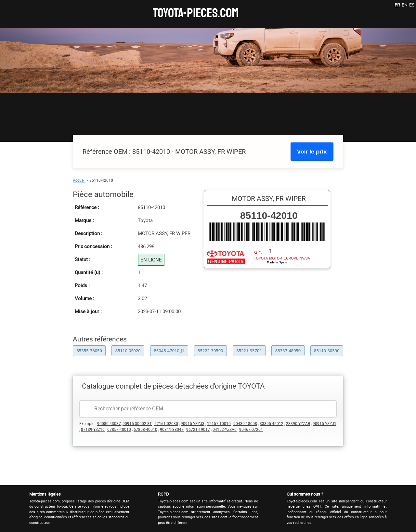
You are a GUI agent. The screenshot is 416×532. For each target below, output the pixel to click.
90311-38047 (172, 430)
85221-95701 (249, 351)
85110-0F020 (128, 351)
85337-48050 (288, 351)
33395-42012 (272, 424)
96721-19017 (198, 430)
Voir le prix (312, 151)
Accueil (79, 180)
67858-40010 (145, 430)
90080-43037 (109, 424)
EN (405, 5)
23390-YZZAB (298, 424)
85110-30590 (327, 351)
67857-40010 (119, 430)
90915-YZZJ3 (193, 424)
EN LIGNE (151, 260)
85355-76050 (89, 351)
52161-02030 (166, 424)
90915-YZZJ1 (325, 424)
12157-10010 (219, 424)
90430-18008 (245, 424)
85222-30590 (210, 351)
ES (412, 5)
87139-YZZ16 (93, 430)
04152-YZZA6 (225, 430)
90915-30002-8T (137, 424)
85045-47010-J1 (169, 351)
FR (397, 5)
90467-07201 (251, 430)
